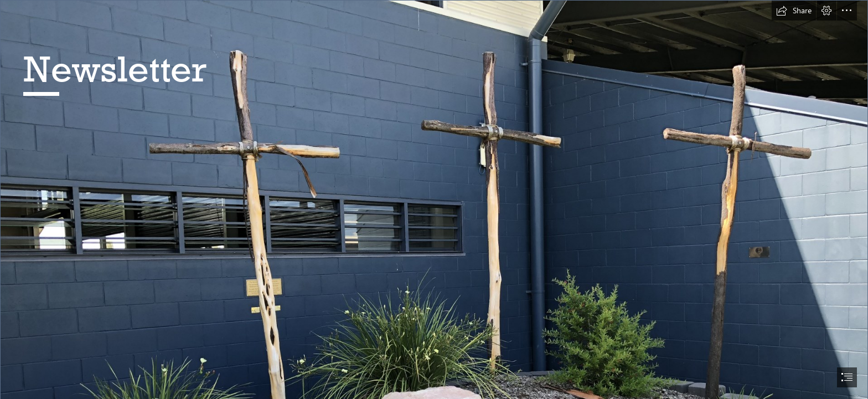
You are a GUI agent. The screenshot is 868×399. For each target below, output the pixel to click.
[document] (434, 199)
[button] (794, 11)
